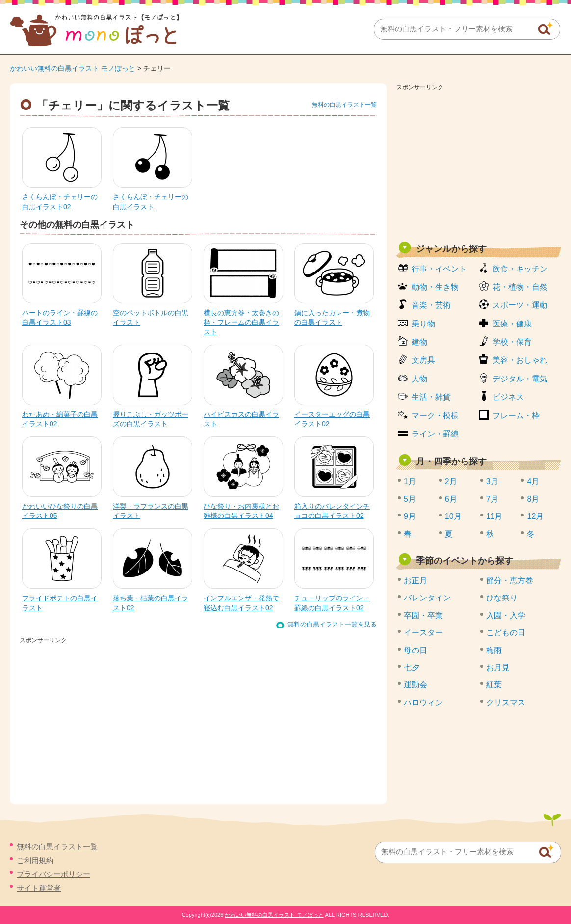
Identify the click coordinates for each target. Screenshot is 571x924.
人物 (419, 379)
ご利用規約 (35, 860)
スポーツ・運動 (520, 305)
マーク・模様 (435, 416)
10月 (453, 516)
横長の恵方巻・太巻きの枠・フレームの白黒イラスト (241, 322)
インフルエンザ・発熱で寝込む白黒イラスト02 (241, 603)
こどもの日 (506, 633)
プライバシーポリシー (53, 874)
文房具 (423, 360)
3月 (492, 481)
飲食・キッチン (520, 269)
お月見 (498, 667)
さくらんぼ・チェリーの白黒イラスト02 (60, 202)
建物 (419, 342)
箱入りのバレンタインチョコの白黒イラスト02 (332, 511)
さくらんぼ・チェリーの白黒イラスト (151, 202)
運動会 (415, 685)
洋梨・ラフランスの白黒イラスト (151, 511)
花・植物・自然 (520, 287)
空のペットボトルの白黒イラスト (151, 318)
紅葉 (494, 685)
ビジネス (508, 397)
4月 (533, 481)
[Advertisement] (479, 163)
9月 (410, 516)
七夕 (412, 667)
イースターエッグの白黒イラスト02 (332, 419)
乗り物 (423, 324)
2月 (451, 481)
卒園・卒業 (423, 615)
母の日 (415, 650)
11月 (494, 516)
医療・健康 (512, 324)
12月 (535, 516)
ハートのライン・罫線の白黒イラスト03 (60, 318)
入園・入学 (506, 615)
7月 (492, 499)
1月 (410, 481)
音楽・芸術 (431, 305)
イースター (423, 633)
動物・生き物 (435, 287)
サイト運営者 (39, 888)
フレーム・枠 (516, 416)
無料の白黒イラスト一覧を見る (332, 624)
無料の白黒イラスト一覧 (344, 105)
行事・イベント (439, 269)
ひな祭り (502, 598)
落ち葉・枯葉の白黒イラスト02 (151, 603)
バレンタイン (427, 598)
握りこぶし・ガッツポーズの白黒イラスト (151, 419)
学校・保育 (512, 342)
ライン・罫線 (435, 434)
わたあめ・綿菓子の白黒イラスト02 (60, 419)
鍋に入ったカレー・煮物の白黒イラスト (332, 318)
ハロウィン (423, 702)
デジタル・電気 (520, 379)
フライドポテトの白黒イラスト (60, 603)
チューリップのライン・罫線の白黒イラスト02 (332, 603)
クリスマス (506, 702)
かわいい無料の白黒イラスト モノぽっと (73, 68)
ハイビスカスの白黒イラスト (241, 419)
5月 (410, 499)
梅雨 (494, 650)
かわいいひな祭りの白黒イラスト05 (60, 511)
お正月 (415, 581)
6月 (451, 499)
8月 (533, 499)
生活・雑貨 (431, 397)
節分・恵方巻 (510, 581)
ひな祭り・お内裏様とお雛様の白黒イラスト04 (241, 511)
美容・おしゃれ (520, 360)
